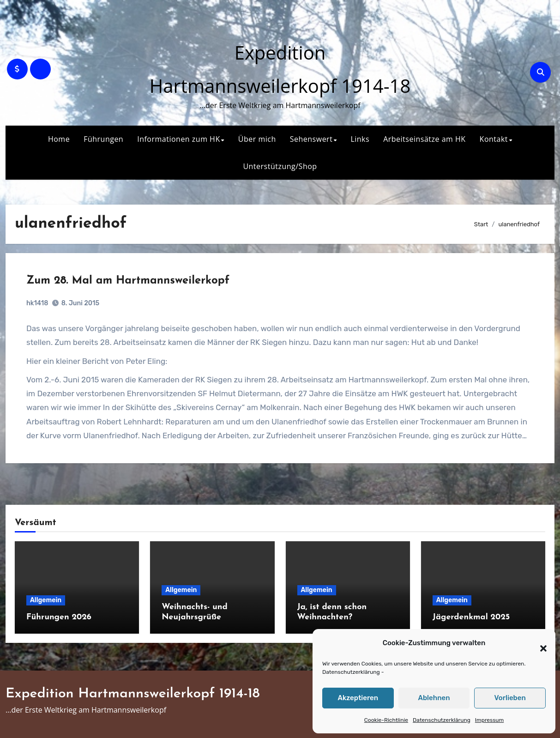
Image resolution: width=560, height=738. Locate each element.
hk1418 (37, 303)
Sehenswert (311, 139)
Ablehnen (434, 698)
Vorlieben (510, 698)
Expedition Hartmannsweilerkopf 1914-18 (133, 694)
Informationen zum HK (179, 139)
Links (360, 139)
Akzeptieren (358, 698)
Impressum (489, 720)
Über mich (257, 139)
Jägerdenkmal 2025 (471, 617)
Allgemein (46, 600)
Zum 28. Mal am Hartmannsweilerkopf (128, 281)
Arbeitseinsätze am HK (424, 139)
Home (59, 139)
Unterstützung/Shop (280, 166)
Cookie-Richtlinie (386, 720)
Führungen (103, 139)
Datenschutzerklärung (351, 672)
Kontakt (494, 139)
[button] (539, 643)
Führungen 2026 (59, 617)
